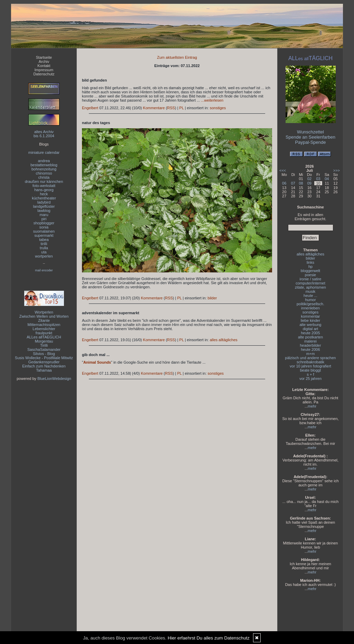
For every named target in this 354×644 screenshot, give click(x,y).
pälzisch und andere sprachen (311, 358)
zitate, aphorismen (310, 287)
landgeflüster (44, 206)
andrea (44, 161)
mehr (312, 406)
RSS (171, 108)
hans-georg (44, 190)
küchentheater (44, 198)
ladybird (44, 202)
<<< (283, 170)
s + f (310, 374)
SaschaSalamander (44, 349)
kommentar (310, 316)
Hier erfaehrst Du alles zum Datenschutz (209, 638)
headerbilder (310, 345)
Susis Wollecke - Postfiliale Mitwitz (44, 358)
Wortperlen (44, 312)
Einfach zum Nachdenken (44, 366)
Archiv (44, 62)
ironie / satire (311, 279)
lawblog (44, 211)
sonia (44, 227)
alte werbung (311, 325)
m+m (311, 354)
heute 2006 (310, 349)
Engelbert (90, 108)
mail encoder (44, 270)
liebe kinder (310, 320)
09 (309, 183)
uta (44, 252)
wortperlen (44, 256)
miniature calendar (44, 152)
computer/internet (310, 283)
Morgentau (44, 341)
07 (293, 183)
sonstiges (218, 108)
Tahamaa (44, 370)
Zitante (44, 320)
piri (44, 219)
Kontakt (44, 66)
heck (44, 194)
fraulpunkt (44, 333)
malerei (310, 341)
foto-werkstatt (44, 186)
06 (284, 183)
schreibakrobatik (310, 362)
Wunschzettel (310, 132)
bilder (212, 298)
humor (310, 300)
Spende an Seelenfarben (310, 137)
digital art (311, 329)
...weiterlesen (212, 100)
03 (318, 179)
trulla (44, 248)
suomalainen (44, 231)
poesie (310, 275)
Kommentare (154, 108)
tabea (44, 240)
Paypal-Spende (311, 142)
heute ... (310, 296)
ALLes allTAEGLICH (44, 337)
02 (309, 179)
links (310, 262)
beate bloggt (311, 370)
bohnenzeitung (44, 169)
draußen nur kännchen (44, 181)
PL (182, 108)
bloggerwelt (310, 271)
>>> (337, 170)
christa (44, 177)
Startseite (44, 57)
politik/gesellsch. (310, 304)
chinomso (44, 173)
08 (301, 183)
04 (327, 179)
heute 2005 (310, 333)
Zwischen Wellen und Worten (44, 316)
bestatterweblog (44, 165)
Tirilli (44, 345)
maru (44, 215)
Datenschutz (44, 74)
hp (310, 267)
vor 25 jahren (310, 379)
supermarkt (44, 235)
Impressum (44, 70)
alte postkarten (310, 337)
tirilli (44, 244)
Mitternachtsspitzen (44, 325)
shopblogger (44, 223)
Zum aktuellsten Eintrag (177, 57)
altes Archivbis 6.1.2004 (44, 134)
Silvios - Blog (44, 354)
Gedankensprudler (44, 362)
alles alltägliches (224, 340)
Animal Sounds (97, 362)
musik (311, 291)
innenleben (310, 308)
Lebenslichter (44, 329)
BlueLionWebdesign (54, 379)
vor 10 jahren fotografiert (310, 366)
